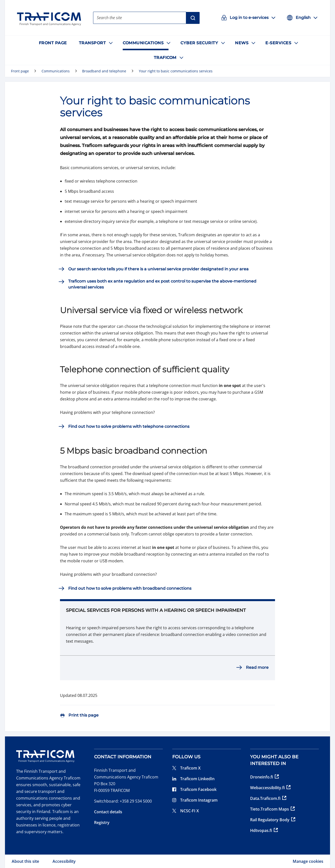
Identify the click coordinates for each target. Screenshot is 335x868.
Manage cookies (308, 861)
